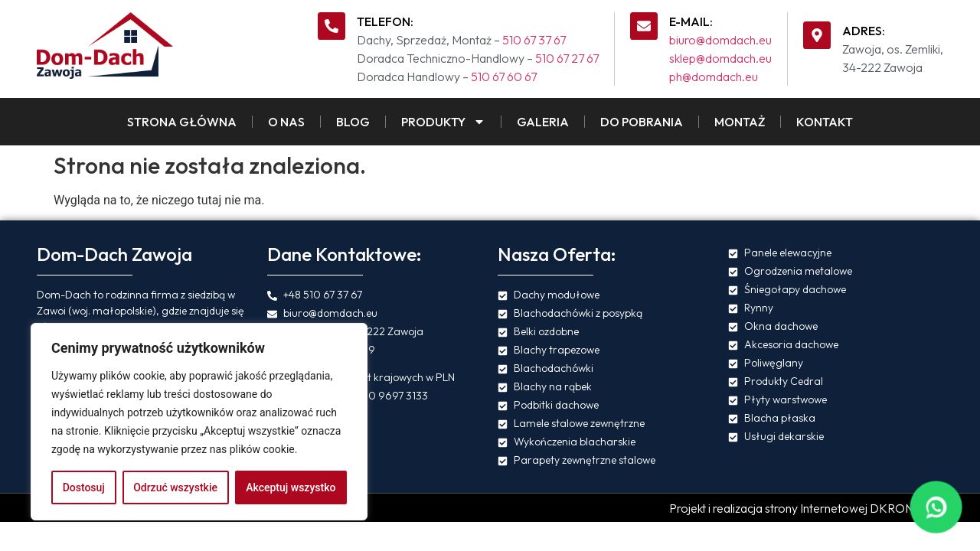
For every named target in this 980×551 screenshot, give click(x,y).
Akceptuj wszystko (291, 487)
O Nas (286, 122)
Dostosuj (84, 487)
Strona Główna (182, 122)
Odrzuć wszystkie (175, 487)
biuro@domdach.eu (720, 40)
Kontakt (825, 122)
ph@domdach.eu (714, 77)
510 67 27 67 (567, 58)
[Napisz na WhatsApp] (936, 507)
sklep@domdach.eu (720, 58)
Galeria (543, 122)
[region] (199, 422)
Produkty (443, 122)
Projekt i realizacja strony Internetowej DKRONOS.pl (806, 508)
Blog (353, 122)
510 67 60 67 (504, 77)
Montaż (740, 122)
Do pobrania (642, 122)
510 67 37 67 (534, 40)
